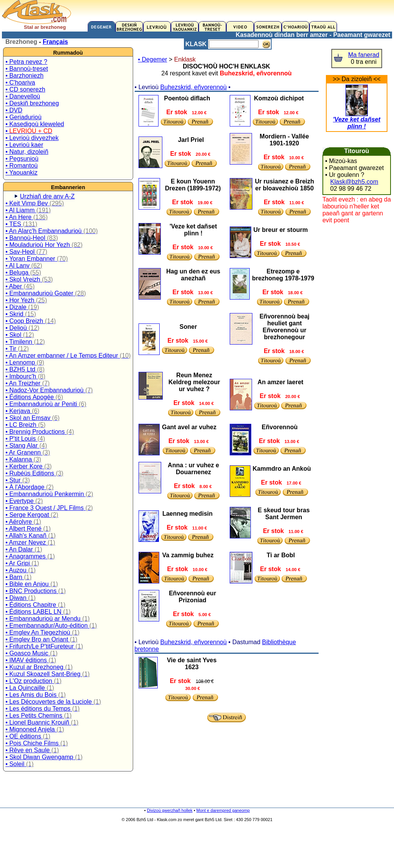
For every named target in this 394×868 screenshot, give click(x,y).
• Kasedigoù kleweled (35, 124)
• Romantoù (22, 166)
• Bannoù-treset (27, 69)
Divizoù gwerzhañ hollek (170, 810)
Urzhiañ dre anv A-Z (47, 196)
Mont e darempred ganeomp (223, 810)
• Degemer (153, 59)
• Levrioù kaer (24, 145)
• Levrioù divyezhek (32, 138)
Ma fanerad (364, 55)
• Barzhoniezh (24, 76)
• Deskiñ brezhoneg (32, 103)
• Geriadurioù (23, 117)
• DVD (14, 110)
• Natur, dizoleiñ (27, 152)
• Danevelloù (23, 96)
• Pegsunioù (22, 159)
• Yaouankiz (21, 172)
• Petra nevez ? (26, 62)
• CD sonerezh (25, 89)
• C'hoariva (20, 82)
